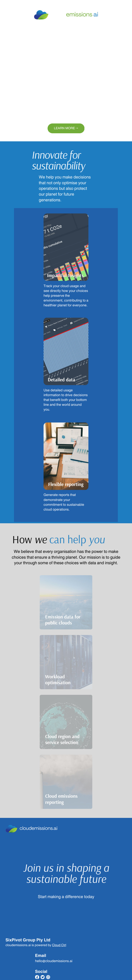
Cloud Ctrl (59, 945)
